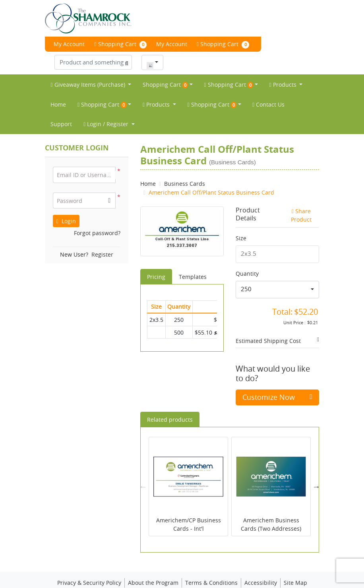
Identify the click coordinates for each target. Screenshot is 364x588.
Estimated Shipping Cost (268, 326)
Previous (143, 472)
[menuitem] (91, 70)
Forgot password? (97, 218)
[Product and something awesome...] (93, 47)
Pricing (156, 262)
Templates (193, 262)
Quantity (247, 258)
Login (66, 206)
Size (241, 223)
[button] (109, 186)
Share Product (301, 201)
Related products (170, 405)
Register (102, 240)
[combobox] (152, 48)
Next (316, 472)
